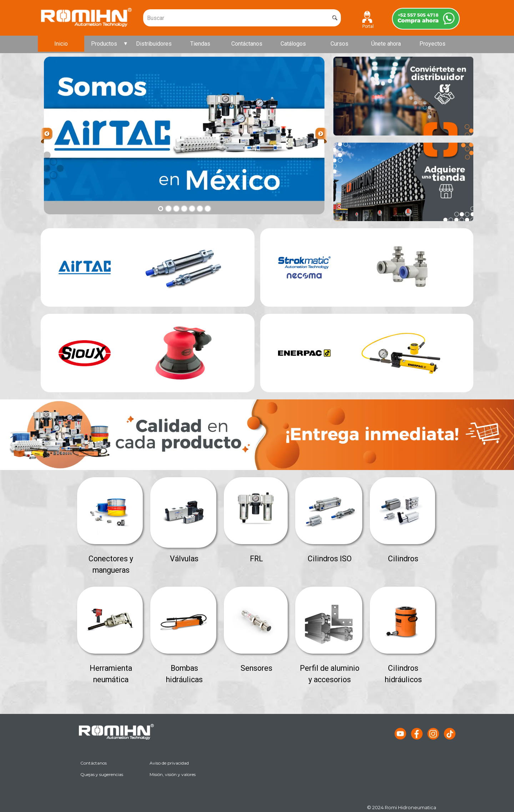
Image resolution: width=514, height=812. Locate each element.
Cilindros (403, 559)
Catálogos (293, 44)
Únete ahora (386, 44)
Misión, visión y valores (173, 774)
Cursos (339, 44)
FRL (256, 559)
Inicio (61, 44)
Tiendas (200, 44)
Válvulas (184, 559)
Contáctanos (247, 44)
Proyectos (432, 44)
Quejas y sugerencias (102, 774)
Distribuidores (154, 44)
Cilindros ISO (330, 559)
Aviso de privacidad (169, 763)
